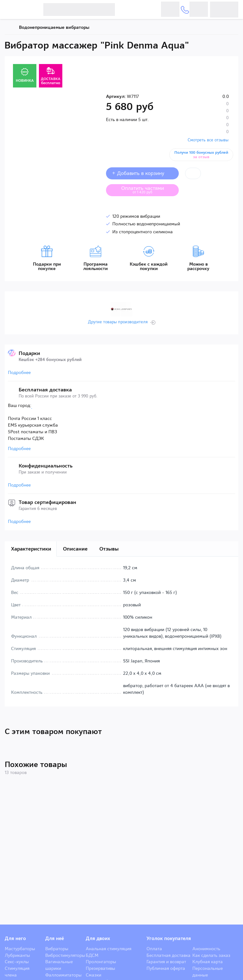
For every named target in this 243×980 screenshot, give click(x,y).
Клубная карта (208, 962)
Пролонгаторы (101, 962)
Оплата (154, 949)
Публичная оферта (166, 968)
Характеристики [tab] (31, 549)
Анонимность (206, 949)
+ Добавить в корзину (142, 173)
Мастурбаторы (20, 949)
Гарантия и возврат (166, 962)
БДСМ (92, 955)
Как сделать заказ (211, 955)
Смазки (93, 975)
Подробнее (19, 372)
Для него (15, 938)
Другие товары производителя (118, 322)
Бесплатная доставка (168, 955)
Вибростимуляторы (65, 955)
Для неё (55, 938)
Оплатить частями (147, 190)
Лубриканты (17, 955)
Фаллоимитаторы (63, 975)
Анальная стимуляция (109, 949)
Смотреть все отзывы (208, 140)
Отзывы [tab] (109, 549)
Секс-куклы (17, 962)
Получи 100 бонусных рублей (202, 155)
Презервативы (100, 968)
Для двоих (98, 938)
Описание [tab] (75, 549)
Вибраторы (57, 949)
